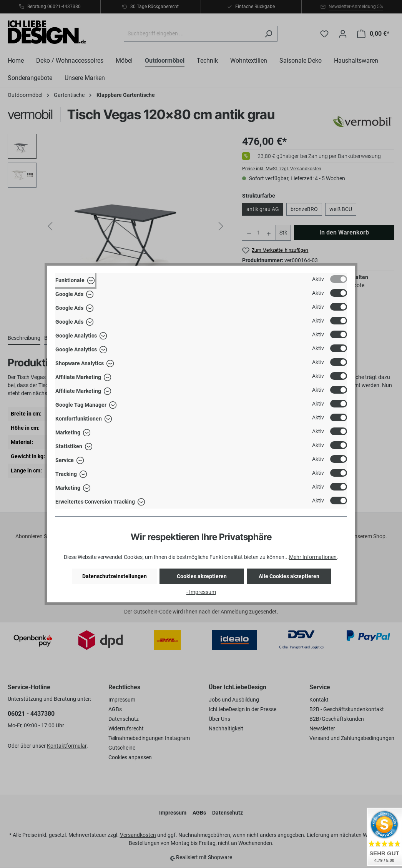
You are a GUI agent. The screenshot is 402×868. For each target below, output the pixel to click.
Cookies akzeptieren (202, 576)
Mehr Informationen (313, 557)
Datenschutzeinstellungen (115, 576)
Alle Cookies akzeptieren (289, 576)
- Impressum (201, 592)
